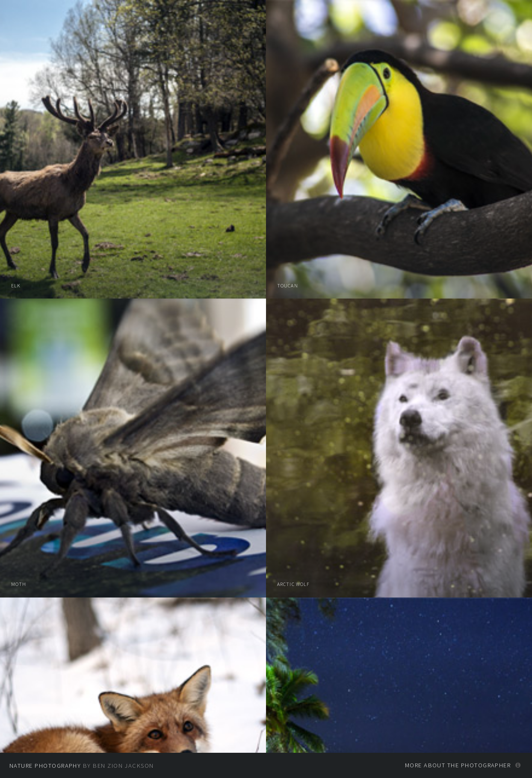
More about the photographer (458, 765)
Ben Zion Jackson (123, 766)
